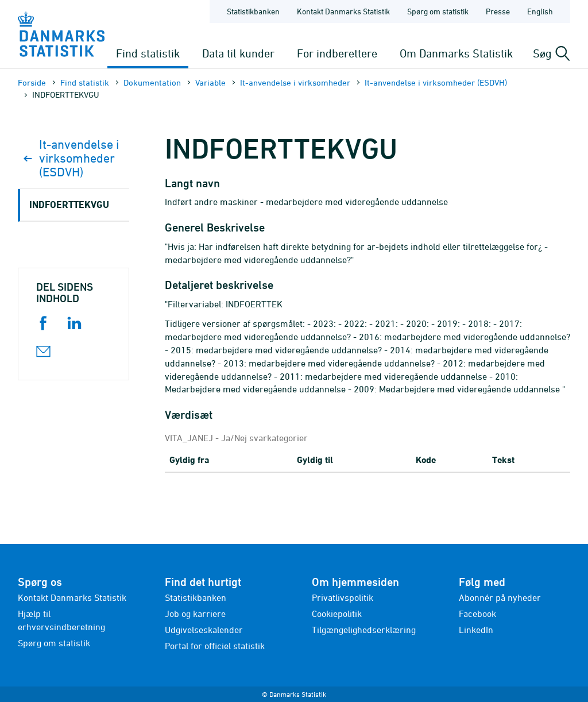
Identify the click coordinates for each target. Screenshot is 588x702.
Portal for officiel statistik (215, 646)
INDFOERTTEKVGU (69, 204)
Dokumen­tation (152, 82)
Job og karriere (195, 614)
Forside (32, 82)
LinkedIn (476, 630)
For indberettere (337, 53)
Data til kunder (238, 53)
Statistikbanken (253, 11)
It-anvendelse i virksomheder (295, 82)
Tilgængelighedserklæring (364, 630)
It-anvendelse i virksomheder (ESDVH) (436, 82)
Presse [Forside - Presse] (498, 11)
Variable (210, 82)
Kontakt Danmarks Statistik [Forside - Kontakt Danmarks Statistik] (343, 11)
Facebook (477, 614)
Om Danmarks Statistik (456, 53)
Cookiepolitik (337, 614)
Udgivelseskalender (204, 630)
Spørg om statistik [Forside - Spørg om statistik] (438, 11)
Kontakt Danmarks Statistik (72, 597)
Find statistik (148, 53)
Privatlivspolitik (343, 597)
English (540, 11)
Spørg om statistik (54, 643)
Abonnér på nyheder (500, 597)
